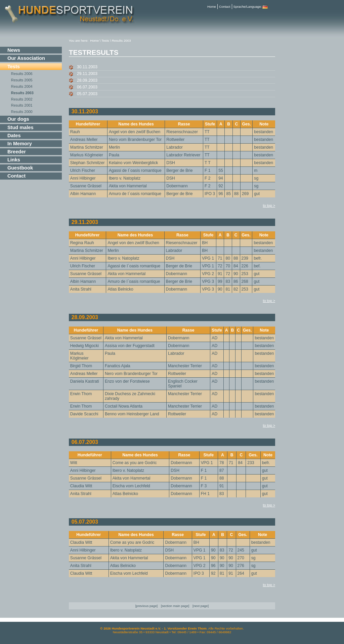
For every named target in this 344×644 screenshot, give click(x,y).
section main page (175, 606)
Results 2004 (22, 86)
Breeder (17, 152)
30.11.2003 (87, 67)
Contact (225, 7)
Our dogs (18, 119)
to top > (269, 205)
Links (14, 160)
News (14, 50)
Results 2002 (22, 99)
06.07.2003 (87, 87)
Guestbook (20, 168)
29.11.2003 (87, 74)
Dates (14, 136)
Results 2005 (22, 80)
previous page (147, 606)
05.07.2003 (87, 94)
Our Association (26, 58)
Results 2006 (22, 74)
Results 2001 (22, 105)
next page (201, 606)
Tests (14, 67)
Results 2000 (22, 112)
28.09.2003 (87, 80)
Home (212, 7)
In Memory (20, 144)
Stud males (20, 127)
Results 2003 (22, 93)
